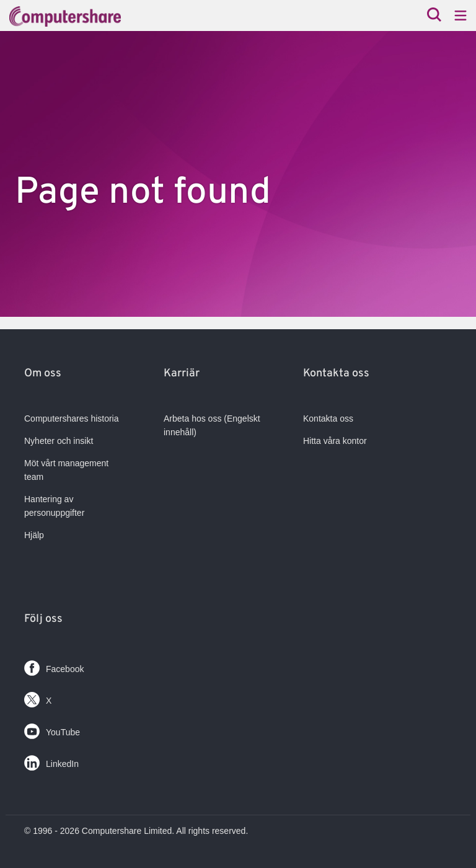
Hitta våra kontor (335, 441)
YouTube (52, 729)
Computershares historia (72, 418)
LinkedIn (51, 760)
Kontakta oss (328, 418)
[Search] (434, 16)
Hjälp (34, 535)
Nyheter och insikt (59, 441)
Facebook (54, 666)
